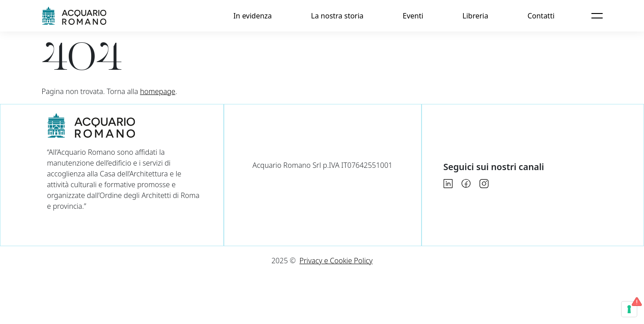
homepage (158, 91)
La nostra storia (337, 16)
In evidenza (253, 16)
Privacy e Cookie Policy (336, 261)
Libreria (475, 16)
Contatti (541, 16)
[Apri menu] (597, 16)
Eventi (413, 16)
